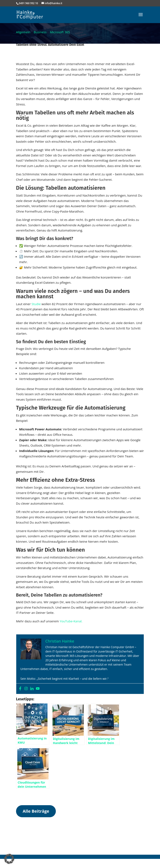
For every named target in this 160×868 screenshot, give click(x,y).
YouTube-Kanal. (71, 621)
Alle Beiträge (36, 811)
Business (40, 32)
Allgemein (23, 32)
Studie (36, 304)
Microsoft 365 (60, 32)
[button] (9, 859)
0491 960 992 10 (29, 3)
